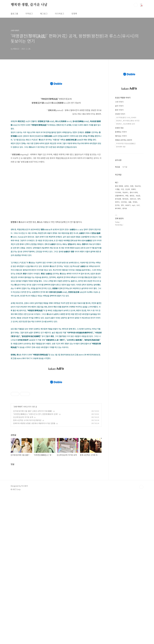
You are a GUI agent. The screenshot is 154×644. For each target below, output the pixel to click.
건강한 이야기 (120, 114)
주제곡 (135, 202)
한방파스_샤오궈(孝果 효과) (126, 124)
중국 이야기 (119, 110)
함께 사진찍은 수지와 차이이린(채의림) (27, 495)
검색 (136, 5)
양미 (122, 205)
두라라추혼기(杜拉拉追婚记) (126, 143)
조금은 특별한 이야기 (123, 98)
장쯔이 (117, 202)
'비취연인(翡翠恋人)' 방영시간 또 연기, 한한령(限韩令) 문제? (36, 489)
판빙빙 (132, 196)
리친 (122, 189)
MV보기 (128, 205)
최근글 (117, 167)
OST (138, 205)
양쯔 (139, 199)
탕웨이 (133, 189)
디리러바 (118, 192)
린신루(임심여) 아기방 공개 (23, 492)
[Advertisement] (56, 394)
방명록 (74, 14)
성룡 (130, 202)
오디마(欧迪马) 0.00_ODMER (126, 117)
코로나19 (133, 199)
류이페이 (118, 208)
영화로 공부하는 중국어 (124, 140)
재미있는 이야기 (121, 136)
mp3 (133, 205)
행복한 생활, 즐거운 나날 (29, 5)
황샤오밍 (125, 199)
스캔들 (117, 189)
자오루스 (125, 192)
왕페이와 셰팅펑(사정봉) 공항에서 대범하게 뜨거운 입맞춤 (34, 498)
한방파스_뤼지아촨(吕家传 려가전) (128, 121)
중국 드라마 (134, 192)
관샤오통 (118, 199)
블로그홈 (14, 14)
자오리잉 (138, 186)
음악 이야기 (119, 106)
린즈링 (117, 205)
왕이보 (125, 208)
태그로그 (44, 14)
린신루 (128, 189)
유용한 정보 (119, 128)
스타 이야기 (18, 481)
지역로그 (29, 14)
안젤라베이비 (119, 196)
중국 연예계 (119, 186)
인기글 (125, 167)
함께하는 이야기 (121, 132)
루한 (127, 196)
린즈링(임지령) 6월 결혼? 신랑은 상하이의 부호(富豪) (33, 486)
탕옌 (132, 186)
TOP (141, 562)
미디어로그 (59, 14)
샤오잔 (138, 196)
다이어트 (124, 202)
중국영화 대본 (121, 147)
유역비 (127, 186)
